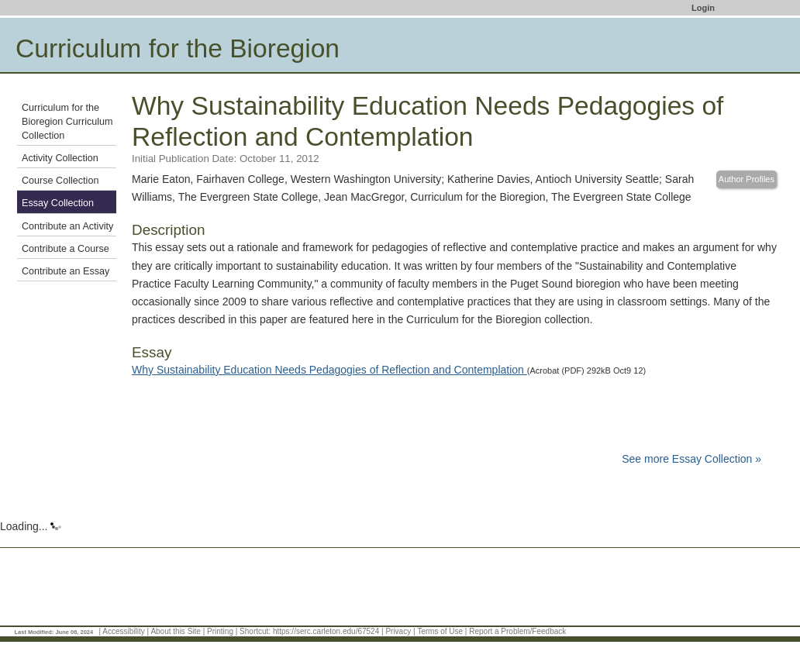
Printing (220, 631)
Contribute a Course (66, 249)
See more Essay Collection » (691, 459)
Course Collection (60, 181)
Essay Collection (58, 203)
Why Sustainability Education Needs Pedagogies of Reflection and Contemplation (329, 370)
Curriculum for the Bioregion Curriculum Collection (67, 122)
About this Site (175, 631)
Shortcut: (255, 631)
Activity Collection (60, 158)
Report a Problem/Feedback (517, 631)
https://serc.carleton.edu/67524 (326, 631)
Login (703, 8)
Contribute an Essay (66, 271)
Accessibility (123, 631)
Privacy (398, 631)
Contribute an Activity (67, 226)
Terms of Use (440, 631)
